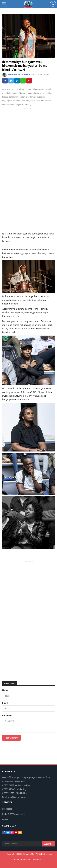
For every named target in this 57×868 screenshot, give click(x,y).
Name (5, 690)
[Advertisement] (28, 139)
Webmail (37, 860)
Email (5, 703)
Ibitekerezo (10, 683)
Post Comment (11, 738)
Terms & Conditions (22, 860)
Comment (7, 715)
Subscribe (48, 844)
